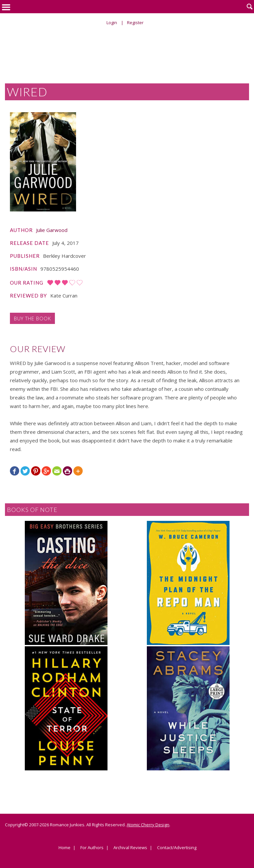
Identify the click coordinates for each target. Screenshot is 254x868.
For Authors (92, 848)
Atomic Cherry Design (148, 825)
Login (112, 23)
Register (135, 23)
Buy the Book (32, 318)
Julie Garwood (52, 230)
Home (64, 848)
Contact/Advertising (177, 848)
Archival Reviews (130, 848)
